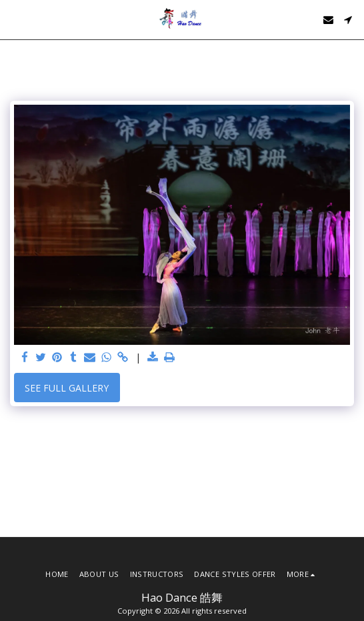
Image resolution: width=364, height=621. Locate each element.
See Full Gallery (67, 388)
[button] (15, 19)
